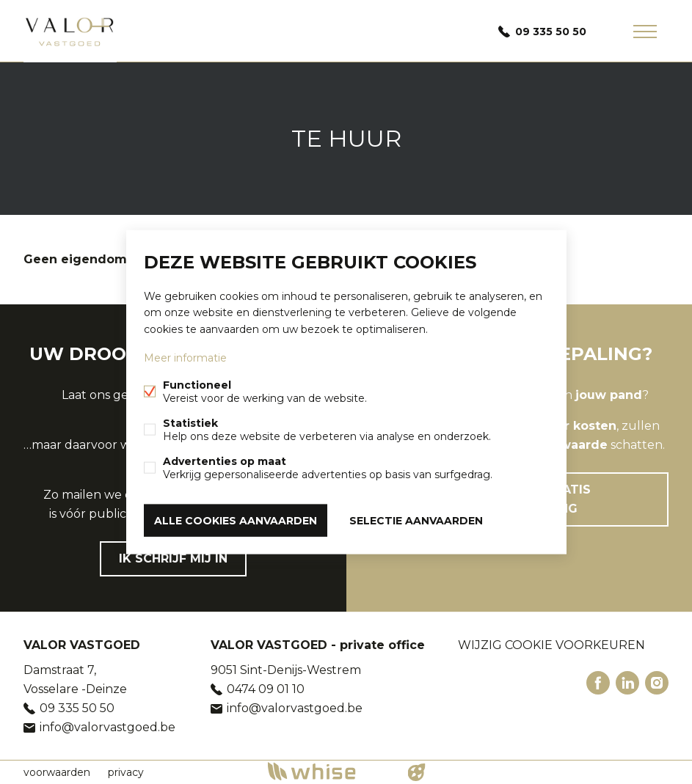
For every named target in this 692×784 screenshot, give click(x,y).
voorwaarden (57, 772)
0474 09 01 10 (266, 689)
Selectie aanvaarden (416, 520)
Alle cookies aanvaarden (236, 520)
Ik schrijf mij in (173, 558)
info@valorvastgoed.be (108, 727)
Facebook (598, 683)
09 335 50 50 (551, 32)
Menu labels (645, 32)
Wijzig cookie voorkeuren (551, 645)
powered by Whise (328, 771)
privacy (126, 772)
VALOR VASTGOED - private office (318, 645)
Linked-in (627, 683)
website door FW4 (416, 772)
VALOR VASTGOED (82, 645)
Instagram (657, 683)
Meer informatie (185, 357)
